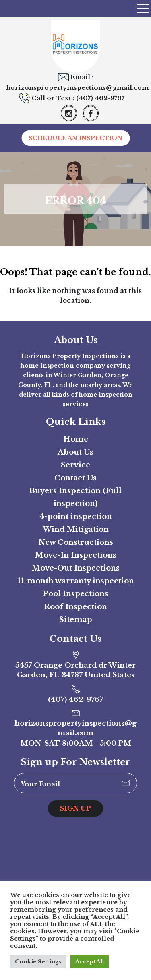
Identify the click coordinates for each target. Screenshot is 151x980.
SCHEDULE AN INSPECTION (75, 138)
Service (75, 465)
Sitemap (76, 620)
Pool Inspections (75, 594)
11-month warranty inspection (76, 581)
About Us (75, 452)
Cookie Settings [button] (38, 962)
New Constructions (76, 542)
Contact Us (75, 478)
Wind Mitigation (76, 529)
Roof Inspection (75, 607)
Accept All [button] (90, 962)
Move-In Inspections (76, 555)
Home (76, 439)
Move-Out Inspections (76, 568)
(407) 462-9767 (100, 98)
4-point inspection (76, 517)
